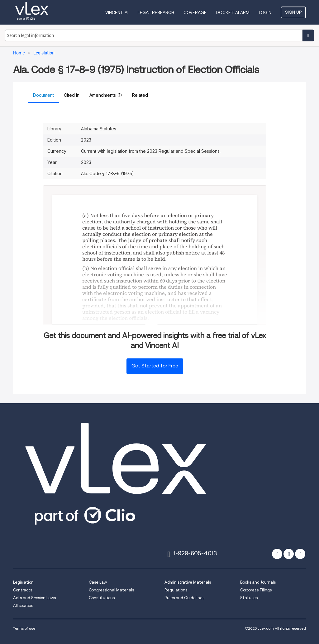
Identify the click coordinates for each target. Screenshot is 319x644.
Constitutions (102, 598)
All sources (23, 606)
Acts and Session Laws (34, 598)
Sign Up (293, 12)
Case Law (98, 582)
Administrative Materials (188, 582)
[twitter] (277, 554)
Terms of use (24, 628)
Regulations (176, 590)
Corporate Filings (256, 590)
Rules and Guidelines (184, 598)
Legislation (23, 582)
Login (265, 12)
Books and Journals (258, 582)
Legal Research (156, 12)
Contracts (23, 590)
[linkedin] (300, 554)
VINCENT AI (117, 12)
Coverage (195, 12)
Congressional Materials (111, 590)
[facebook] (289, 554)
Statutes (249, 598)
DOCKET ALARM (233, 12)
